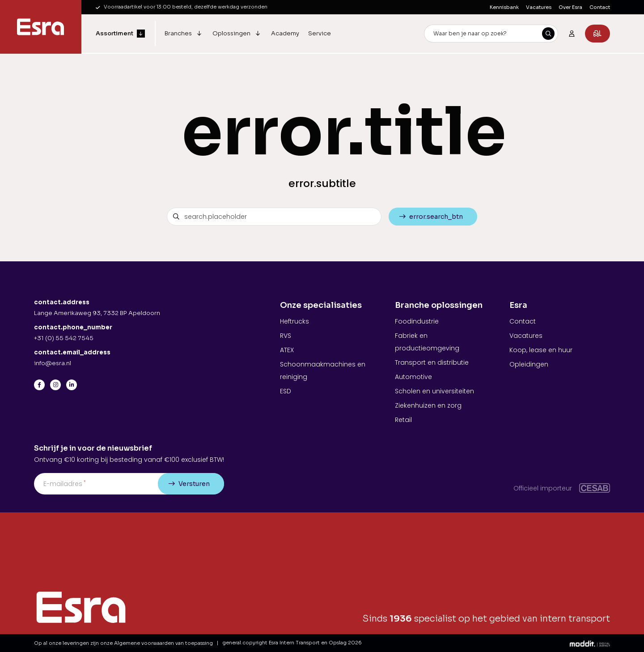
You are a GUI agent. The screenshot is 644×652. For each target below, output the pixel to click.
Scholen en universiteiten (434, 391)
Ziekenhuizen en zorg (428, 405)
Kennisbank (504, 7)
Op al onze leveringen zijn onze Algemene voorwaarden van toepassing (123, 643)
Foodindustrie (417, 321)
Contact (600, 7)
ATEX (287, 350)
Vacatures (539, 7)
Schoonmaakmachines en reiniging (323, 371)
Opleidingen (529, 364)
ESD (286, 391)
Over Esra (570, 7)
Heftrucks (294, 321)
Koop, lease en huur (541, 350)
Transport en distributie (432, 362)
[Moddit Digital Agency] (590, 643)
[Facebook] (39, 385)
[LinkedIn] (72, 385)
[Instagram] (55, 385)
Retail (403, 420)
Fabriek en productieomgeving (427, 342)
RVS (286, 336)
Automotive (413, 377)
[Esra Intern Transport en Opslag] (41, 27)
